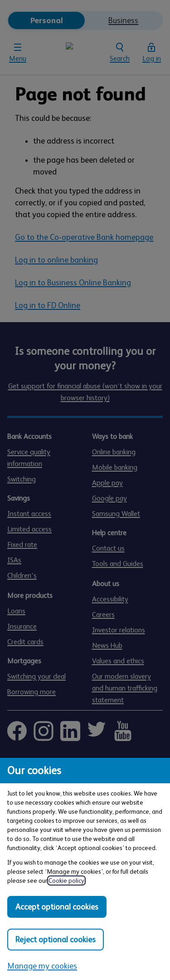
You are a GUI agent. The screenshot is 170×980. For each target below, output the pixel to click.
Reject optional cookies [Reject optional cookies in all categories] (56, 940)
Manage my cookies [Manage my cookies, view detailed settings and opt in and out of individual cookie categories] (42, 966)
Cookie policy (66, 881)
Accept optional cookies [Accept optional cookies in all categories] (57, 907)
